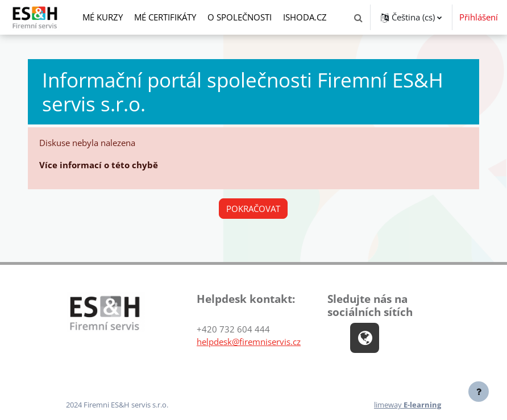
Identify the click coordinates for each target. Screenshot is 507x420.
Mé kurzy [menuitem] (103, 17)
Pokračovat (253, 209)
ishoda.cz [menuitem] (305, 17)
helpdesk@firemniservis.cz (249, 342)
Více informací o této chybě (99, 165)
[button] (358, 17)
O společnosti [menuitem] (240, 17)
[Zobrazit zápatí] (479, 392)
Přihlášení (479, 17)
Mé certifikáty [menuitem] (165, 17)
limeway (408, 405)
